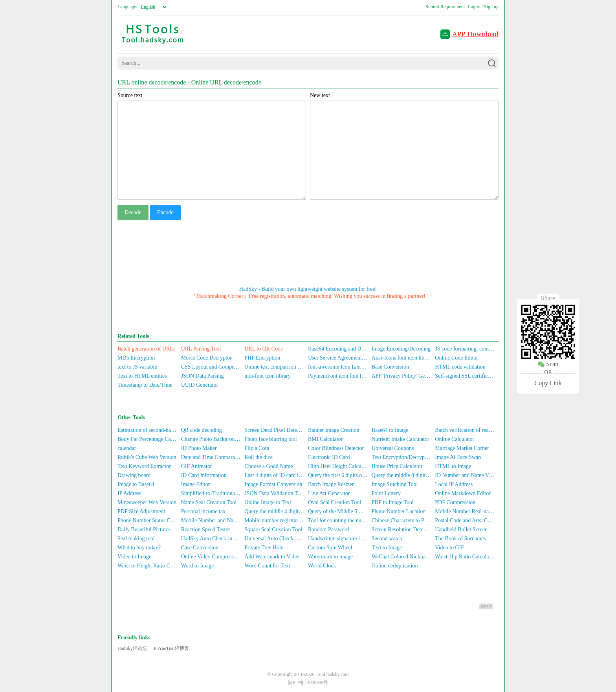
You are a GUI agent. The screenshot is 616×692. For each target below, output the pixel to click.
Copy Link (548, 383)
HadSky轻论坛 (132, 648)
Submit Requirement (445, 7)
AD (486, 606)
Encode (165, 212)
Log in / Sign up (483, 7)
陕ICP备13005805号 (308, 683)
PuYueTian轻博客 (171, 648)
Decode (133, 212)
